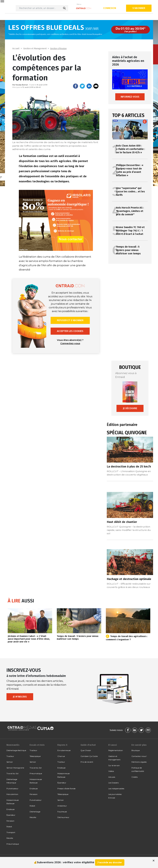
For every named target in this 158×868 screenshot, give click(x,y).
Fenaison (10, 821)
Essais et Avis (37, 745)
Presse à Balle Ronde (66, 789)
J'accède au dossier (110, 862)
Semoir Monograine (15, 768)
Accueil (16, 49)
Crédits (135, 777)
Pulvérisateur (12, 789)
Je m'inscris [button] (20, 697)
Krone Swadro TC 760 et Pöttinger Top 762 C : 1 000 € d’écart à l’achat (130, 231)
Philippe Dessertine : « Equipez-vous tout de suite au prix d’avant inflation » (130, 170)
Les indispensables (116, 789)
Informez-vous (130, 97)
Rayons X (62, 745)
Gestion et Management (35, 49)
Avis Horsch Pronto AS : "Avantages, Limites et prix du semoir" (130, 211)
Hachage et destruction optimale (129, 579)
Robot (9, 827)
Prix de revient (87, 762)
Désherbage (35, 812)
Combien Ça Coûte (89, 756)
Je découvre (130, 408)
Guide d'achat (88, 745)
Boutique (136, 750)
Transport (11, 832)
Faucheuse (62, 812)
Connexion (110, 8)
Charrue (61, 756)
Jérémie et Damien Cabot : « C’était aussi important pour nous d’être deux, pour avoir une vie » (29, 639)
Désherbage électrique (16, 750)
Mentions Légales (139, 762)
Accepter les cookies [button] (70, 331)
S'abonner (139, 8)
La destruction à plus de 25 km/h (129, 466)
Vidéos (111, 771)
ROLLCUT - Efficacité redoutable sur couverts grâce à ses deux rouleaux (129, 585)
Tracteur (10, 756)
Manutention (12, 794)
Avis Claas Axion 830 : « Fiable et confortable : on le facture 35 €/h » (130, 149)
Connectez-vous (70, 343)
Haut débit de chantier (122, 522)
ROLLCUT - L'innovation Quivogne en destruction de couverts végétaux (129, 473)
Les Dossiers (113, 783)
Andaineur (62, 806)
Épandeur (11, 815)
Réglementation (116, 750)
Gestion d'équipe (58, 49)
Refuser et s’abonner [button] (70, 320)
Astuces (112, 777)
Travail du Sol (12, 773)
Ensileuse (10, 809)
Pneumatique (13, 844)
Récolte (10, 838)
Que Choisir (86, 750)
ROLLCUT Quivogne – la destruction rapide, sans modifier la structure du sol (129, 530)
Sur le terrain (114, 765)
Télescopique (35, 756)
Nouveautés (13, 745)
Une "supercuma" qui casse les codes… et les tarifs (130, 191)
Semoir (10, 762)
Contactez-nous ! (139, 756)
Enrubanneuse (64, 750)
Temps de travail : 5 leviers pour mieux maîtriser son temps (128, 250)
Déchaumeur (63, 817)
